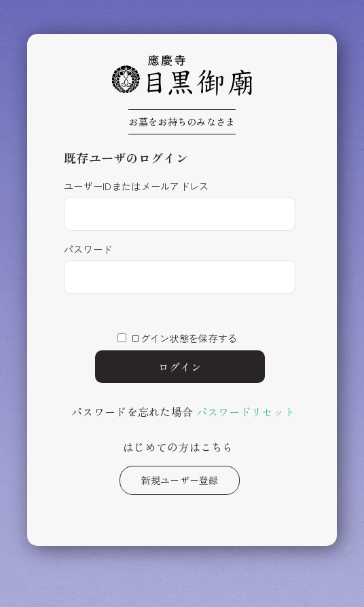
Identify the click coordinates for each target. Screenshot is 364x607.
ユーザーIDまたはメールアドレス (136, 186)
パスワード (88, 249)
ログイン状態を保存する (184, 338)
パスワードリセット (246, 411)
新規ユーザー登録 (179, 480)
